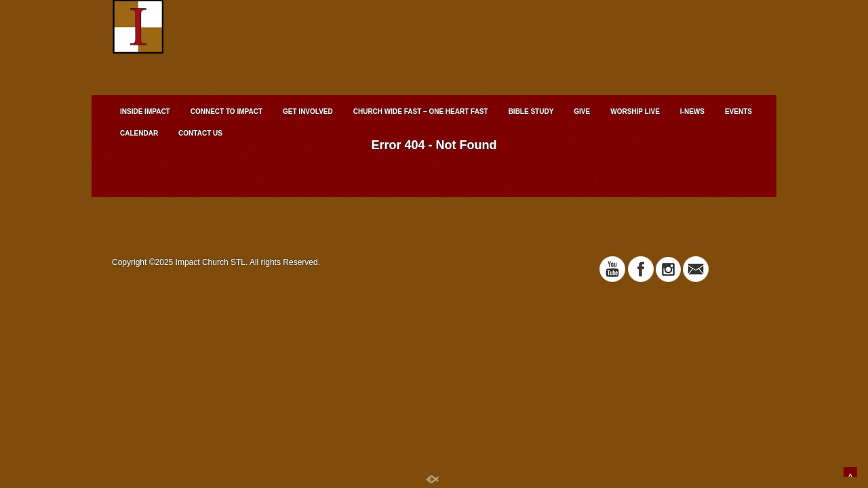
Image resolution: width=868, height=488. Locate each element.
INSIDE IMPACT (145, 111)
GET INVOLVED (308, 111)
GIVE (582, 111)
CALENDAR (139, 133)
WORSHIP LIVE (635, 111)
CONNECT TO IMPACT (226, 111)
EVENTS (738, 111)
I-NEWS (692, 111)
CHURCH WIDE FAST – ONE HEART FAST (421, 111)
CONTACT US (200, 133)
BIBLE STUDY (531, 111)
